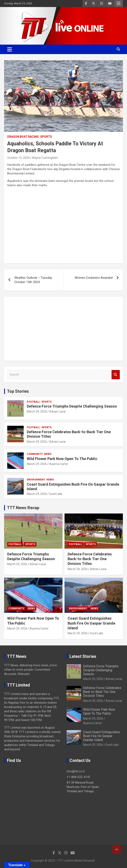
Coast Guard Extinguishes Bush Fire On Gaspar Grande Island (91, 623)
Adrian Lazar (58, 411)
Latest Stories (83, 656)
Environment (36, 480)
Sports (46, 137)
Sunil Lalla (56, 494)
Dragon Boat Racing (23, 137)
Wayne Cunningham (45, 158)
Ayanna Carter (59, 464)
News (48, 454)
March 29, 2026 (37, 411)
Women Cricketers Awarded (94, 278)
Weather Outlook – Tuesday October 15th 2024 (33, 280)
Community (35, 454)
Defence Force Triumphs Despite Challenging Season (72, 406)
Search (116, 375)
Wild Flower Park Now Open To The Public (62, 459)
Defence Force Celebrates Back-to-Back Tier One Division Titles (90, 559)
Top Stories (18, 391)
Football (33, 402)
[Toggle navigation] (10, 49)
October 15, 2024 (18, 158)
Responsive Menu (119, 4)
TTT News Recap (23, 508)
